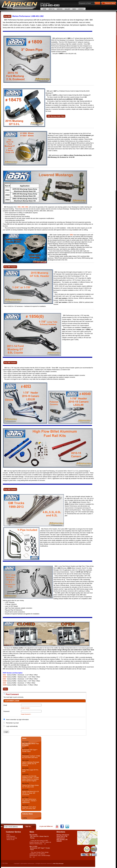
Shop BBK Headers (10, 267)
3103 (4, 683)
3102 (4, 679)
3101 (4, 675)
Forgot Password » (26, 714)
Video (5, 689)
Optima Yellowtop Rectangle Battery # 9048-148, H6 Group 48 (31, 764)
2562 (23, 207)
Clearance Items (109, 3)
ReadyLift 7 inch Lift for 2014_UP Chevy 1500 (29, 808)
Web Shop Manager (58, 863)
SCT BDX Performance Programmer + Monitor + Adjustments (30, 801)
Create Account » (26, 708)
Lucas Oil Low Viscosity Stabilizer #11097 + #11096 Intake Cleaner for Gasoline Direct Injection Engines (30, 778)
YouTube (57, 826)
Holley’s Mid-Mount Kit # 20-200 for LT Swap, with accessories (31, 793)
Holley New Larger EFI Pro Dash (30, 771)
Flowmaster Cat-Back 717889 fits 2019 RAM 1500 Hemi (31, 757)
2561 (19, 207)
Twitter (67, 826)
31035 (5, 685)
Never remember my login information (17, 720)
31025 (5, 681)
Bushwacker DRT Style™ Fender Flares (30, 751)
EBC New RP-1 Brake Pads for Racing (30, 744)
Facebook (62, 826)
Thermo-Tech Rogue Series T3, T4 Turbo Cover (30, 786)
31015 (5, 677)
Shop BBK (7, 16)
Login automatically (12, 726)
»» (45, 844)
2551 (71, 235)
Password (6, 711)
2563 (27, 207)
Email (5, 705)
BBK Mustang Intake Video (56, 116)
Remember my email (12, 723)
